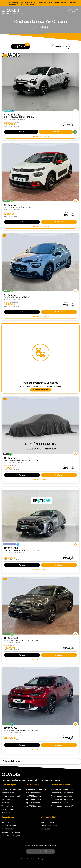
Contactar (56, 132)
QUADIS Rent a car (34, 796)
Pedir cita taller (8, 829)
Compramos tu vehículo (36, 789)
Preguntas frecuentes (10, 826)
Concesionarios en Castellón (62, 806)
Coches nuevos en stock (11, 789)
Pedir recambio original (11, 836)
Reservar (21, 132)
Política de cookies (28, 859)
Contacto (5, 822)
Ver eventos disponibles (25, 4)
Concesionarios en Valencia (62, 796)
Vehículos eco (7, 806)
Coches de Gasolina (9, 810)
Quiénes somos (48, 822)
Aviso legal (40, 859)
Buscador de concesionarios (62, 789)
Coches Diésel (7, 813)
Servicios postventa (34, 793)
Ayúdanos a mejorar (53, 859)
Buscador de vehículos (11, 832)
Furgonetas (6, 799)
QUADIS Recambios (34, 806)
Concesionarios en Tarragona (62, 799)
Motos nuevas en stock (11, 796)
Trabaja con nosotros (50, 826)
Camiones (6, 803)
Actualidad (46, 829)
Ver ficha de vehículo (40, 137)
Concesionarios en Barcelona (63, 793)
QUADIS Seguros (33, 803)
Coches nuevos (8, 793)
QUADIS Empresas (34, 799)
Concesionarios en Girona (61, 803)
